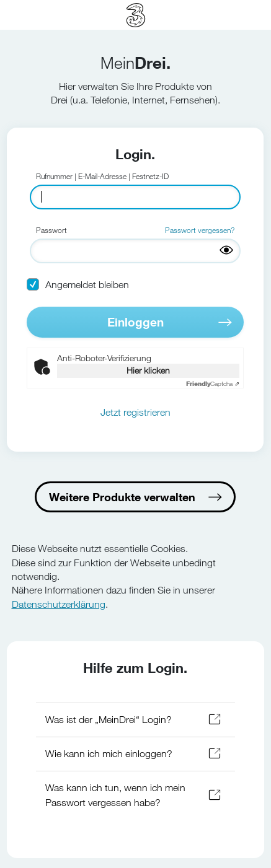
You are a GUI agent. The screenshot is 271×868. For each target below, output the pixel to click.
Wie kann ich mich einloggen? (109, 754)
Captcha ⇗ (213, 384)
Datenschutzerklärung (59, 604)
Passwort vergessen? (200, 230)
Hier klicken (148, 370)
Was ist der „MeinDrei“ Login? (109, 720)
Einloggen (135, 322)
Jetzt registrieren (135, 412)
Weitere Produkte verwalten (122, 497)
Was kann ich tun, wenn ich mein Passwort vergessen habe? (115, 795)
